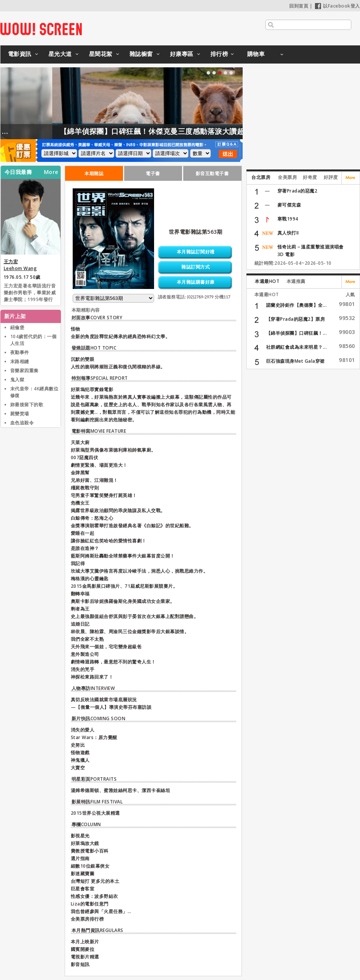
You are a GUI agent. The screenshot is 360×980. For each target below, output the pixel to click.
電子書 (153, 173)
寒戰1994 (288, 219)
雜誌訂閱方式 (196, 267)
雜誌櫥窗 (141, 54)
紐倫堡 (17, 327)
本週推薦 (296, 281)
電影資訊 (20, 54)
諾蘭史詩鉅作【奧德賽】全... (297, 305)
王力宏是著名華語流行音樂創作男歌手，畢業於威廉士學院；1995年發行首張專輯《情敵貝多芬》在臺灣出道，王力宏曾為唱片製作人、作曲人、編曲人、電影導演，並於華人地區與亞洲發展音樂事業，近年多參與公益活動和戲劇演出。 (30, 293)
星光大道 (60, 54)
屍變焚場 (20, 414)
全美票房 (287, 177)
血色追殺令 (22, 423)
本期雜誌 (94, 173)
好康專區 (182, 54)
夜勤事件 (20, 352)
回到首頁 (299, 6)
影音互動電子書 (212, 173)
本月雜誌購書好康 (196, 282)
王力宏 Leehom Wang (20, 265)
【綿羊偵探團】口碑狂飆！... (297, 333)
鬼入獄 (17, 380)
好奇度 (310, 177)
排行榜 (219, 54)
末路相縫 (20, 361)
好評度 (331, 177)
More (51, 172)
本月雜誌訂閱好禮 (196, 252)
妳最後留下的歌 (27, 405)
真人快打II (288, 233)
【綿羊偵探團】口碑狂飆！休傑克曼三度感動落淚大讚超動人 (178, 131)
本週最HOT (267, 281)
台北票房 (261, 177)
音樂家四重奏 (24, 370)
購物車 (256, 54)
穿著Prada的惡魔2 (298, 191)
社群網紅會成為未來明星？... (297, 347)
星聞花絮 (101, 54)
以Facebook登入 (337, 6)
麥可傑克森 (289, 205)
